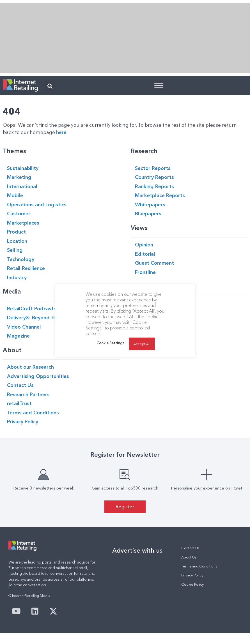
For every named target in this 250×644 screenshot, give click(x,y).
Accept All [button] (142, 344)
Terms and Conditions (199, 566)
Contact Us (190, 548)
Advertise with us (137, 550)
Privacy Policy (192, 575)
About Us (189, 557)
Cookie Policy (192, 584)
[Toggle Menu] (159, 85)
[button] (50, 86)
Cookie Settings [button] (111, 343)
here (61, 132)
